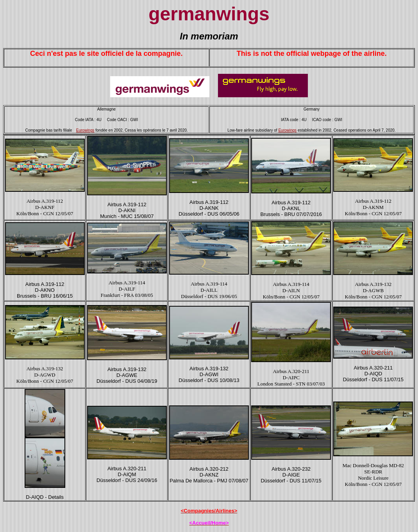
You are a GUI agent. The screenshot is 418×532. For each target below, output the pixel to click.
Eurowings (85, 130)
